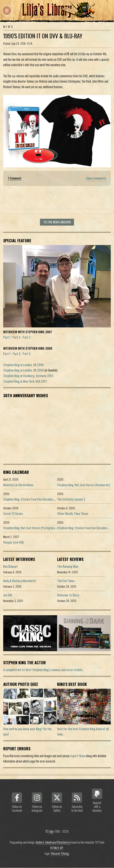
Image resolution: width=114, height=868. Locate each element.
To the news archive (57, 222)
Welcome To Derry (68, 595)
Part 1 (7, 337)
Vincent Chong (60, 853)
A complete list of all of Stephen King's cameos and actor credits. (43, 670)
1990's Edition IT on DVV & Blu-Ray (43, 36)
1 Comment (15, 178)
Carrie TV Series (13, 514)
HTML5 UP (57, 848)
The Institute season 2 (71, 499)
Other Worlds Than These (73, 514)
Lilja (51, 831)
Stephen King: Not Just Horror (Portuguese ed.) (32, 528)
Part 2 (17, 337)
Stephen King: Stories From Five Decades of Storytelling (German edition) (48, 499)
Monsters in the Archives (18, 485)
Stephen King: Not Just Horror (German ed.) (84, 485)
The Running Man (68, 566)
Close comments (96, 178)
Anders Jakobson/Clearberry (53, 842)
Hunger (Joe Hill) (13, 542)
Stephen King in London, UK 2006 (24, 365)
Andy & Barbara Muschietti (20, 581)
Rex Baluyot (10, 566)
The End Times (66, 581)
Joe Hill (7, 595)
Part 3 (27, 337)
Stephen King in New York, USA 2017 (25, 381)
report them (78, 756)
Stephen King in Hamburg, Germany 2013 (28, 376)
